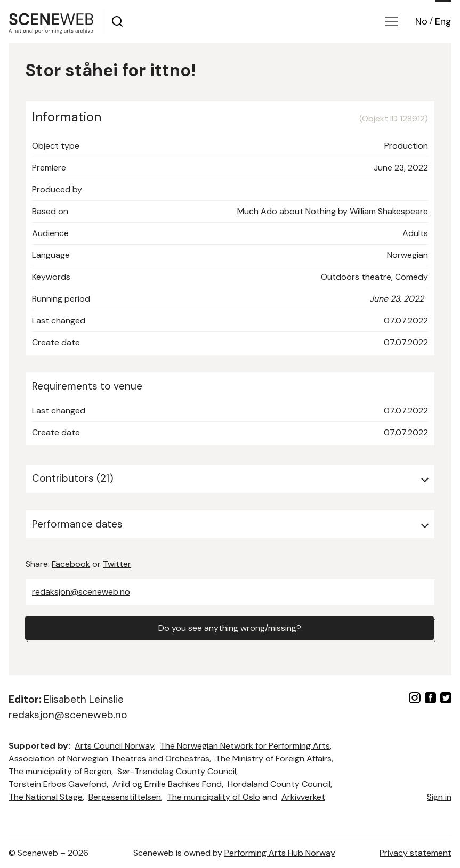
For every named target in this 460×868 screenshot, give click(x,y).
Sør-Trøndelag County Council (177, 771)
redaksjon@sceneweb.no (81, 592)
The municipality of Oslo (213, 797)
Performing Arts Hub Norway (280, 853)
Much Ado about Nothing (287, 211)
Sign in (439, 797)
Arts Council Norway (114, 746)
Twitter (117, 564)
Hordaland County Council (279, 784)
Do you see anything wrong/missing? (230, 628)
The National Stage (46, 797)
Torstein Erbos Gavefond (58, 784)
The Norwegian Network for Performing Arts (245, 746)
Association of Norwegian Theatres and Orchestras (109, 759)
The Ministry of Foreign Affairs (273, 759)
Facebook (71, 564)
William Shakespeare (389, 211)
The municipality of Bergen (60, 771)
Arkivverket (303, 797)
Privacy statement (415, 853)
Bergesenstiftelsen (125, 797)
